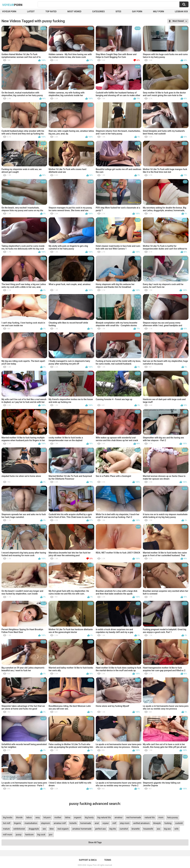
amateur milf (60, 823)
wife (176, 829)
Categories (98, 12)
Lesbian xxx (181, 12)
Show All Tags (95, 842)
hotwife (73, 823)
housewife (148, 829)
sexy (38, 817)
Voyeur (12, 5)
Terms (108, 860)
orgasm (78, 817)
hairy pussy (172, 817)
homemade (86, 823)
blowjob (157, 823)
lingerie (17, 823)
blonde (19, 817)
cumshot (124, 829)
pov (51, 835)
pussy (19, 835)
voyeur (106, 823)
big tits (113, 829)
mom (161, 817)
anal (97, 823)
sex (44, 829)
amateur (119, 817)
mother (58, 817)
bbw (52, 829)
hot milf (7, 823)
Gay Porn (137, 12)
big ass (167, 829)
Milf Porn (159, 12)
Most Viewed (74, 12)
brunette (136, 829)
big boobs (8, 817)
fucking (168, 823)
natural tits (150, 817)
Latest (31, 12)
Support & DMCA (88, 860)
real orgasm (63, 829)
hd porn (47, 817)
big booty (89, 817)
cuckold (179, 823)
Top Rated (51, 12)
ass (159, 829)
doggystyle (34, 829)
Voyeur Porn (9, 12)
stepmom (45, 823)
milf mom (8, 835)
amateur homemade (82, 829)
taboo (29, 817)
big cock (41, 835)
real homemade (134, 817)
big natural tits (104, 817)
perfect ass (100, 829)
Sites (118, 12)
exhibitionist (19, 829)
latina (68, 817)
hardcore (29, 835)
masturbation (31, 823)
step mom (125, 823)
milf (114, 823)
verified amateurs (141, 823)
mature (6, 829)
